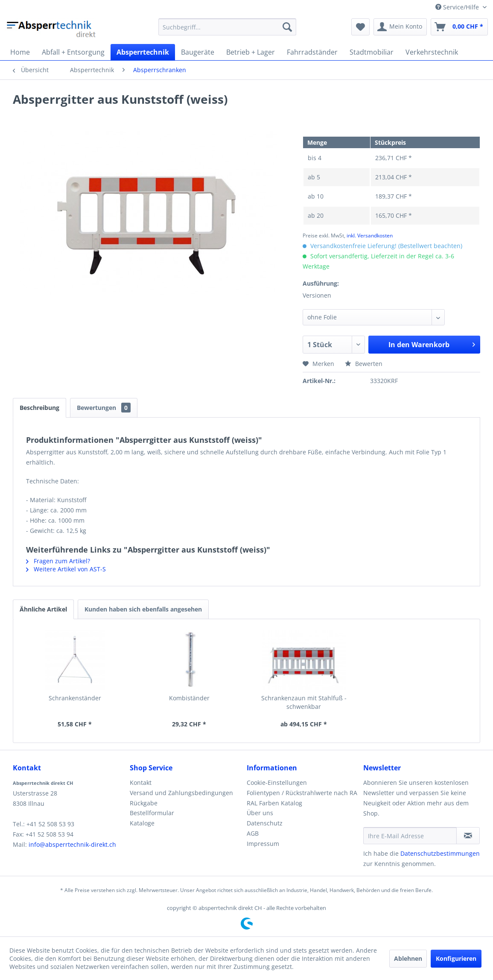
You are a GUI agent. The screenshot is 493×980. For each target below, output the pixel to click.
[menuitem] (227, 27)
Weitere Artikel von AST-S (66, 569)
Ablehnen (408, 958)
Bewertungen (104, 408)
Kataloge (142, 823)
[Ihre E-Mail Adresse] (410, 836)
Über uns (260, 813)
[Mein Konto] (400, 27)
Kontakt (141, 783)
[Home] (20, 52)
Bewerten (364, 364)
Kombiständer (189, 698)
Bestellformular (152, 813)
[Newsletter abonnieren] (468, 836)
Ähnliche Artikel (43, 609)
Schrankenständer (75, 698)
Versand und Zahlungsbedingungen (181, 793)
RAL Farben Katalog (274, 803)
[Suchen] (287, 27)
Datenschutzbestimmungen (440, 853)
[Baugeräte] (198, 52)
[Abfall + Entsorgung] (73, 52)
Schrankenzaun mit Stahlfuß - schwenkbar (304, 702)
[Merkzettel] (360, 27)
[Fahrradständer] (312, 52)
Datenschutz (265, 823)
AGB (253, 833)
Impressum (263, 844)
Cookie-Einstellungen (277, 783)
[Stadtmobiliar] (372, 52)
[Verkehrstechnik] (432, 52)
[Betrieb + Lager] (251, 52)
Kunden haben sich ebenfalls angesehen (143, 609)
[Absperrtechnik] (143, 52)
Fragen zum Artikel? (58, 561)
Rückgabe (144, 803)
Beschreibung (39, 408)
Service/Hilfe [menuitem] (458, 7)
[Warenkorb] (459, 27)
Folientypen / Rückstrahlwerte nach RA (302, 793)
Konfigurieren (456, 958)
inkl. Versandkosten (370, 235)
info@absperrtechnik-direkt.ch (72, 844)
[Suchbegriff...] (227, 27)
